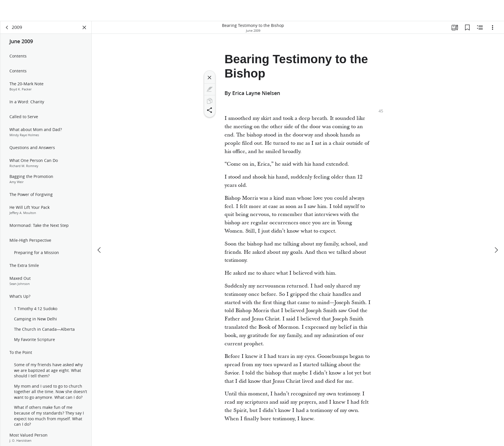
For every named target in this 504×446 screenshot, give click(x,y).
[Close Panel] (84, 27)
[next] (496, 229)
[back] (7, 27)
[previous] (100, 229)
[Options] (493, 27)
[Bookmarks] (467, 27)
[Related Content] (480, 27)
